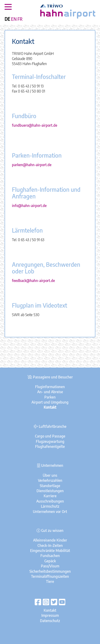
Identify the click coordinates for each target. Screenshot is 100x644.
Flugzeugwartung (50, 441)
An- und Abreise (50, 392)
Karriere (50, 496)
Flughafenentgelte (50, 446)
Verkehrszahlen (50, 480)
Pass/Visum (50, 566)
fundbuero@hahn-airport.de (35, 125)
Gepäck (50, 561)
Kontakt (50, 610)
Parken (50, 397)
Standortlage (50, 486)
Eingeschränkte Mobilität (50, 551)
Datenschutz (50, 621)
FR (20, 19)
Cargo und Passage (50, 436)
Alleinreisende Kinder (50, 540)
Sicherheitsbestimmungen (50, 571)
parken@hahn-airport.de (32, 165)
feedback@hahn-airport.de (33, 281)
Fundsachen (50, 556)
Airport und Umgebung (50, 402)
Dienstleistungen (50, 491)
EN (14, 19)
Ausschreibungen (50, 501)
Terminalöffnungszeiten (50, 576)
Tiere (50, 581)
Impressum (50, 615)
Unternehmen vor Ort (50, 512)
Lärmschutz (50, 506)
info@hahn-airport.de (29, 206)
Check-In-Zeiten (50, 545)
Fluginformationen (50, 387)
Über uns (50, 475)
